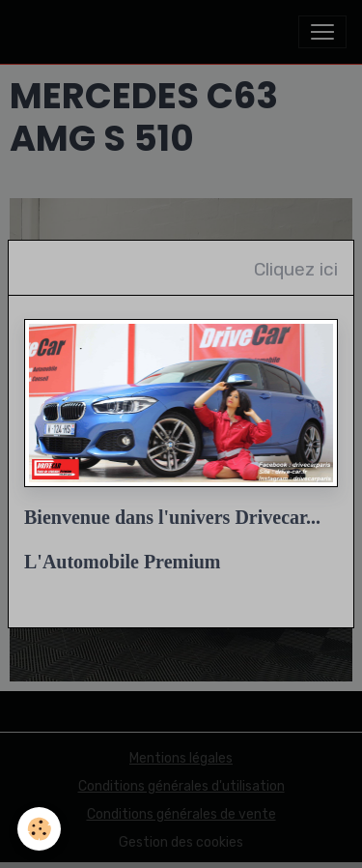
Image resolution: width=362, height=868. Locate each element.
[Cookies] (39, 829)
